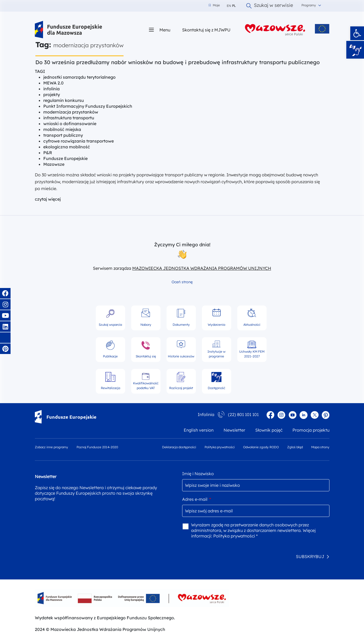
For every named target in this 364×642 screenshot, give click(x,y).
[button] (357, 33)
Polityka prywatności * (235, 536)
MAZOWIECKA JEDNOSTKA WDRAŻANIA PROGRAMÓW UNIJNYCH (202, 268)
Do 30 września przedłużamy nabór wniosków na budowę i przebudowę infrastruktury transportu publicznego (178, 62)
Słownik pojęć (269, 430)
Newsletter (234, 430)
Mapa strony (320, 447)
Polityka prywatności (220, 447)
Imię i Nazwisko (198, 474)
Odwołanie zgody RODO (261, 447)
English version (199, 430)
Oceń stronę (182, 282)
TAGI (40, 71)
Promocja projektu (311, 430)
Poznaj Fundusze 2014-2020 (97, 447)
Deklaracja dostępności (179, 447)
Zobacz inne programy (51, 447)
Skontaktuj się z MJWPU (206, 30)
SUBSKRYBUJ (310, 556)
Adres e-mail (197, 499)
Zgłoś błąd (295, 447)
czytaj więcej (48, 199)
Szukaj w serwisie (270, 6)
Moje (214, 5)
